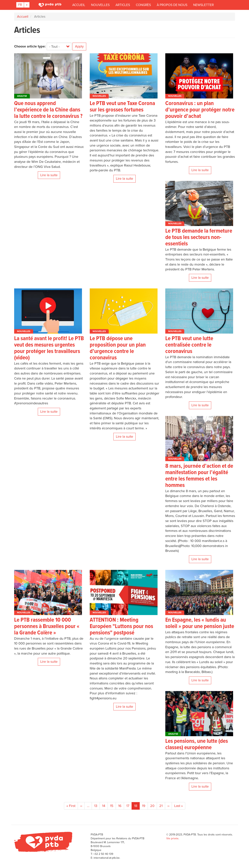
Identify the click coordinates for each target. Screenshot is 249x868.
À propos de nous (172, 5)
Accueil (79, 5)
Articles (123, 5)
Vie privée (172, 838)
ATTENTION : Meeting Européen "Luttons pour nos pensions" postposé (121, 627)
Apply (79, 46)
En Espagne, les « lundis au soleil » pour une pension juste (200, 623)
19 (145, 806)
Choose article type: (30, 46)
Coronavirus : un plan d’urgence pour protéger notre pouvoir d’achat (200, 110)
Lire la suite (49, 175)
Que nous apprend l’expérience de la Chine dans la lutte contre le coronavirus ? (48, 110)
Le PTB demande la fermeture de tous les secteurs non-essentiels (199, 238)
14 (105, 806)
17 (129, 806)
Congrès (143, 5)
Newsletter (203, 5)
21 (162, 806)
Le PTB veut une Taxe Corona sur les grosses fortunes (122, 107)
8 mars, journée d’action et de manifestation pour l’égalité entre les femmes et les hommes (199, 476)
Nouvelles (100, 5)
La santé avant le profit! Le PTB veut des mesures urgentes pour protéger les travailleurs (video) (49, 348)
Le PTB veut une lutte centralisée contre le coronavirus (189, 345)
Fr (20, 5)
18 (137, 807)
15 (113, 806)
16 (121, 806)
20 (154, 806)
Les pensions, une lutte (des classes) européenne (197, 745)
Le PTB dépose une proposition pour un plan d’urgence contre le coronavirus (118, 348)
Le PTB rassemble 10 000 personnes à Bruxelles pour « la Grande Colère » (47, 627)
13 (97, 806)
